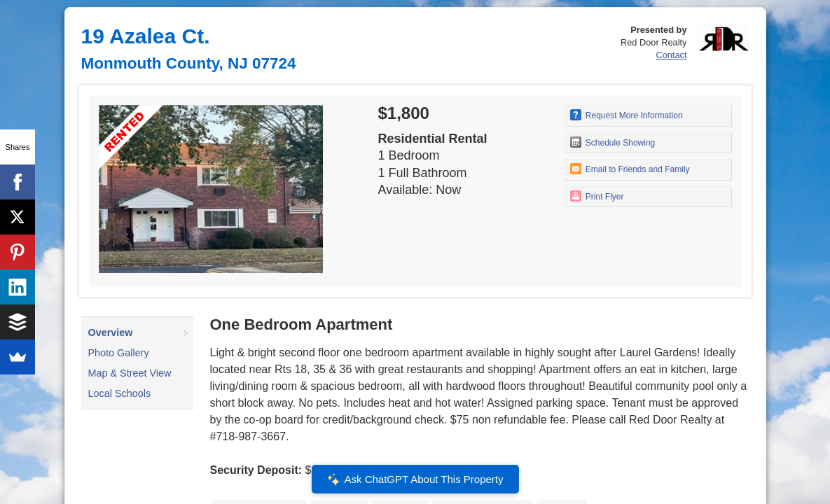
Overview (111, 332)
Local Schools (120, 393)
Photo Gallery (119, 353)
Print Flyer (597, 196)
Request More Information (627, 115)
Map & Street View (130, 373)
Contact (671, 55)
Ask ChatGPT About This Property (415, 479)
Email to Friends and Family (630, 169)
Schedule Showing (613, 142)
